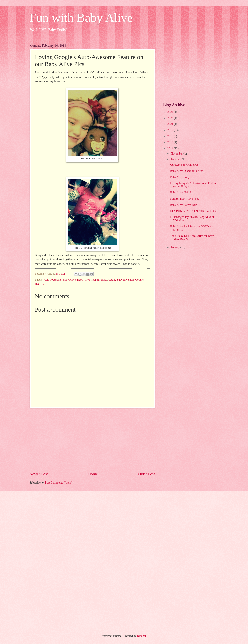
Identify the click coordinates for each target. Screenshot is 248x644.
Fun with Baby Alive (81, 18)
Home (93, 474)
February (176, 160)
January (175, 247)
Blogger (142, 636)
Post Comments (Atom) (58, 483)
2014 (171, 148)
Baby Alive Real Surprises (92, 280)
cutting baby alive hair (121, 280)
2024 (171, 112)
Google (139, 280)
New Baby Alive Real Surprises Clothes (193, 211)
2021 (171, 124)
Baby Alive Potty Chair (183, 205)
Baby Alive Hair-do (181, 192)
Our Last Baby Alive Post (185, 165)
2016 (171, 136)
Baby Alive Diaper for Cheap (187, 171)
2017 (171, 130)
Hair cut (40, 284)
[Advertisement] (92, 440)
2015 (171, 142)
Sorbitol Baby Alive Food (185, 199)
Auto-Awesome (53, 280)
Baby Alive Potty (180, 177)
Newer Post (39, 474)
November (177, 154)
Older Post (146, 474)
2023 (171, 118)
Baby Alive (69, 280)
